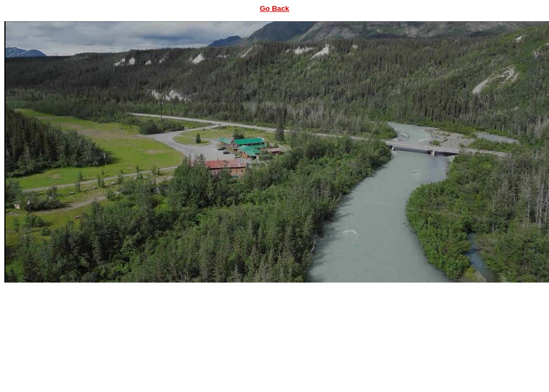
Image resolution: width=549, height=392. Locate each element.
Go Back (274, 8)
